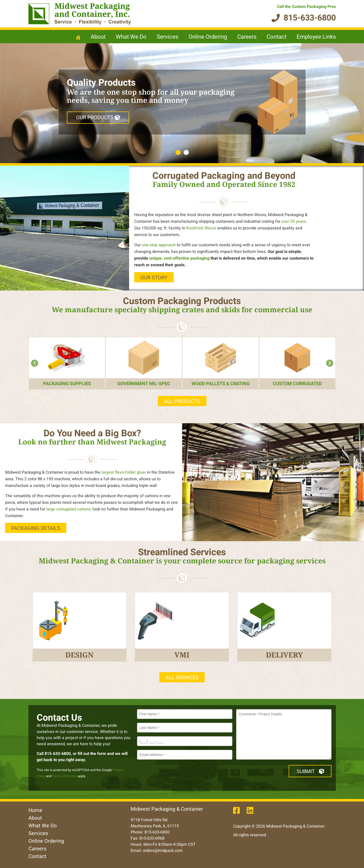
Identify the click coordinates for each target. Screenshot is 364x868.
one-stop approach (159, 245)
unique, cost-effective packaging (179, 258)
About (98, 37)
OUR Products (98, 118)
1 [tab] (178, 152)
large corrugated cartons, (68, 509)
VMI (182, 655)
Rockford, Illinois (201, 228)
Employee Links (316, 37)
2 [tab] (186, 152)
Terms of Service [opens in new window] (65, 776)
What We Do (131, 37)
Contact (277, 37)
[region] (182, 103)
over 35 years (294, 221)
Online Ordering (208, 37)
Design (79, 655)
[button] (35, 363)
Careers (247, 37)
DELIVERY (284, 655)
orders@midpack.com (163, 851)
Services (168, 37)
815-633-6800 (58, 754)
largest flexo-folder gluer (124, 472)
